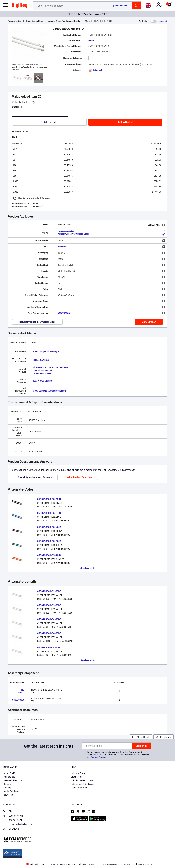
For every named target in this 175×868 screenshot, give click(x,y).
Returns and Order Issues (82, 784)
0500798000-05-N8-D (49, 527)
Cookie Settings (145, 864)
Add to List (50, 122)
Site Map (8, 788)
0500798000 (64, 313)
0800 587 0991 (13, 816)
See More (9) (87, 568)
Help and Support (79, 773)
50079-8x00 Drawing (43, 381)
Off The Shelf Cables (42, 374)
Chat (8, 812)
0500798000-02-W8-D (49, 591)
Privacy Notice (98, 757)
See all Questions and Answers (35, 477)
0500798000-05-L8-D (49, 513)
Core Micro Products (42, 370)
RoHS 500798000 (41, 360)
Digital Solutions (11, 791)
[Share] (163, 21)
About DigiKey (10, 773)
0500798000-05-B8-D (49, 499)
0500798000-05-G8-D (49, 541)
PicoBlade (62, 247)
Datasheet (95, 70)
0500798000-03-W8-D (49, 605)
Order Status (77, 777)
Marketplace (9, 777)
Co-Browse (11, 829)
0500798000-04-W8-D (49, 619)
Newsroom (9, 795)
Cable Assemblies (34, 21)
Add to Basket (125, 122)
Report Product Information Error (37, 322)
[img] (20, 6)
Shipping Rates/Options (82, 780)
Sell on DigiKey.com (13, 780)
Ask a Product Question (79, 477)
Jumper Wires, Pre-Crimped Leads (64, 21)
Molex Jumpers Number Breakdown (49, 391)
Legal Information (79, 788)
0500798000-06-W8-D (49, 633)
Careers (7, 784)
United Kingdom (35, 864)
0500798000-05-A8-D (49, 555)
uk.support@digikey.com (18, 824)
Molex (91, 41)
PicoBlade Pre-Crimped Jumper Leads (50, 367)
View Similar (149, 322)
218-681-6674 (13, 820)
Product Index (14, 21)
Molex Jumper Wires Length (46, 351)
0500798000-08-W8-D (49, 647)
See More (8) (87, 660)
